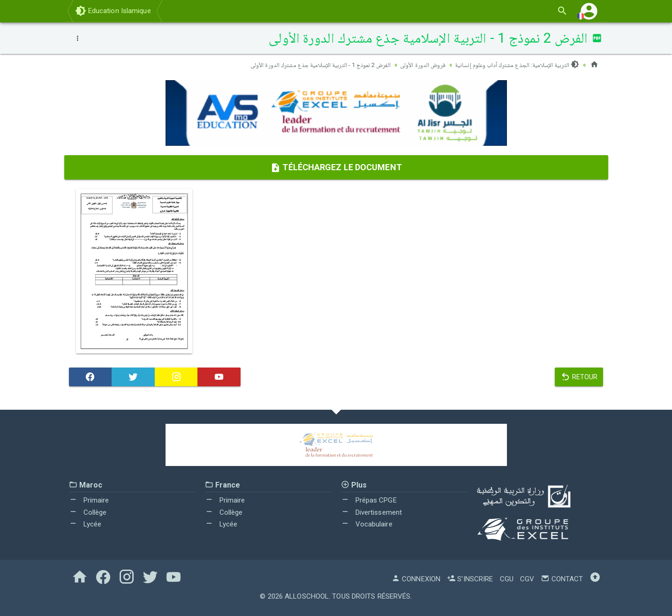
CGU (507, 579)
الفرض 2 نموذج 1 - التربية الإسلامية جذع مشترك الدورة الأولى (307, 65)
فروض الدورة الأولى (415, 65)
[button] (589, 11)
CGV (527, 579)
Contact (562, 579)
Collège (88, 512)
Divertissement (372, 512)
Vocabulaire (367, 524)
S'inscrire (470, 579)
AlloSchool (307, 596)
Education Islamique (113, 11)
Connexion (416, 579)
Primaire (89, 500)
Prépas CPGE (369, 500)
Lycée (85, 524)
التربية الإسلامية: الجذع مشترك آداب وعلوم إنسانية (514, 65)
